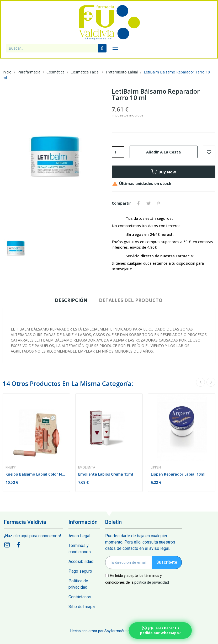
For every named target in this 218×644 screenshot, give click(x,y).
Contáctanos (80, 597)
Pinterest (158, 203)
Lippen (156, 467)
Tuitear (148, 203)
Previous (200, 382)
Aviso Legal (79, 536)
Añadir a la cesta (163, 152)
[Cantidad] (118, 152)
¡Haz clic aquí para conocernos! (33, 536)
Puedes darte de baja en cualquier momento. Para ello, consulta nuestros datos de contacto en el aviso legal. (140, 542)
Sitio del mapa (82, 607)
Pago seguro (80, 571)
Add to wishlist (209, 152)
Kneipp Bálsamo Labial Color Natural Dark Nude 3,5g (36, 474)
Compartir (139, 203)
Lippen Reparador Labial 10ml (178, 474)
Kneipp (11, 467)
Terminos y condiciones (80, 549)
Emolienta (87, 467)
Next (211, 382)
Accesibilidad (81, 561)
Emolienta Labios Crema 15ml (106, 474)
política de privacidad (152, 582)
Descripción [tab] (71, 300)
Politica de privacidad (78, 584)
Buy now (163, 172)
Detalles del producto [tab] (131, 300)
